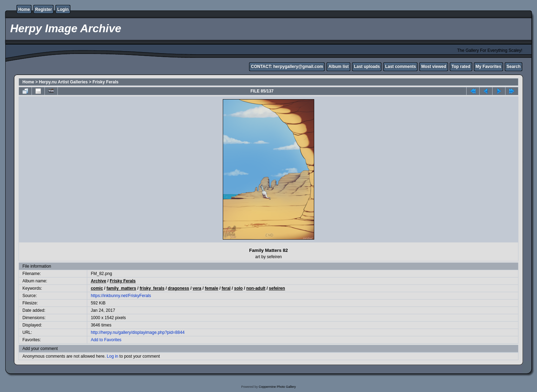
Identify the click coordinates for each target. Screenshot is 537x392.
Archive (98, 281)
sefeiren (277, 288)
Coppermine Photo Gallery (277, 387)
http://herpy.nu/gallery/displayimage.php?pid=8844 (138, 332)
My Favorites (488, 67)
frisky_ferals (152, 288)
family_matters (121, 288)
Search (514, 67)
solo (238, 288)
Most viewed (433, 67)
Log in (113, 356)
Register (43, 9)
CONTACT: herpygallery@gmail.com (287, 67)
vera (197, 288)
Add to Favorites (106, 340)
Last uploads (367, 67)
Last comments (400, 67)
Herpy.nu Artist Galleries (63, 82)
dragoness (178, 288)
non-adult (256, 288)
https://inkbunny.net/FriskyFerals (121, 296)
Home (24, 9)
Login (63, 9)
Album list (338, 67)
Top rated (461, 67)
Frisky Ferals (105, 82)
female (212, 288)
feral (226, 288)
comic (97, 288)
